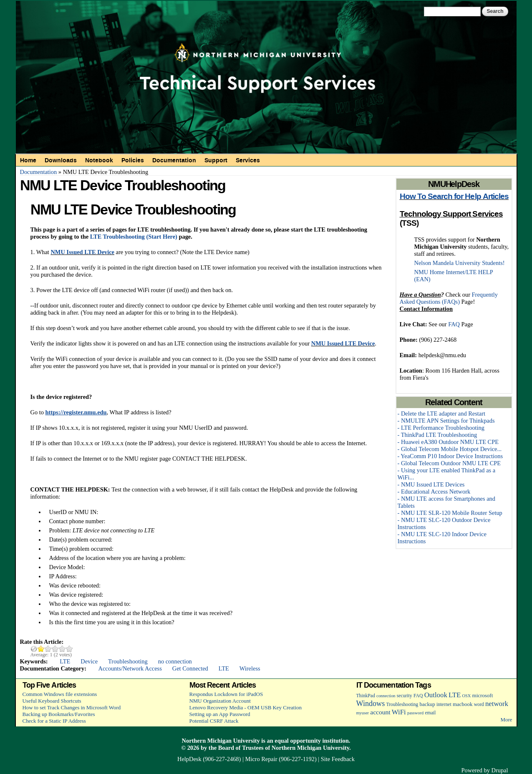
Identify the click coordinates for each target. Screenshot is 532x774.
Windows (371, 703)
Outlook (436, 695)
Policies (133, 160)
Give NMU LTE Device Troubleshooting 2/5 (48, 649)
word (479, 705)
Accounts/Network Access (130, 668)
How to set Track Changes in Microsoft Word (72, 707)
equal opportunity (298, 741)
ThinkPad (366, 696)
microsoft (483, 695)
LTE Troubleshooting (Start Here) (134, 237)
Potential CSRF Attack (214, 721)
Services (248, 160)
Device (89, 661)
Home (28, 160)
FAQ (454, 324)
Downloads (61, 160)
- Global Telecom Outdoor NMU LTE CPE (449, 463)
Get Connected (190, 668)
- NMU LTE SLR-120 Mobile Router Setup (450, 513)
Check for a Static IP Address (54, 721)
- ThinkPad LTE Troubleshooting (437, 435)
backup (427, 704)
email (430, 713)
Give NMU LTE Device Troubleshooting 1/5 (41, 649)
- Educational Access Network (434, 492)
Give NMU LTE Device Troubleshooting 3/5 (55, 649)
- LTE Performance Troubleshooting (441, 428)
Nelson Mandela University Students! (460, 263)
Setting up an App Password (220, 714)
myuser (363, 713)
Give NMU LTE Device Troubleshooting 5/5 (69, 649)
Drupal (500, 770)
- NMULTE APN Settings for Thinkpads (446, 421)
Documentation (174, 160)
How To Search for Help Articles (454, 197)
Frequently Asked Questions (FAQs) (449, 298)
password (415, 713)
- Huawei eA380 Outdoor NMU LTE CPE (448, 442)
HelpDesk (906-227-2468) (209, 759)
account (380, 712)
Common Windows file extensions (60, 694)
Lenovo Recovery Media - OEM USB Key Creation (246, 707)
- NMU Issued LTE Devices (431, 484)
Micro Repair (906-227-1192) (281, 759)
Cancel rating (34, 649)
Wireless (250, 668)
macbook (463, 704)
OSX (467, 696)
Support (216, 160)
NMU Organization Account (220, 701)
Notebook (99, 160)
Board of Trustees (241, 748)
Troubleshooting (128, 661)
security (405, 696)
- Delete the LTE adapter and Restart (441, 413)
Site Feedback (338, 759)
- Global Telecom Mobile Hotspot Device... (450, 449)
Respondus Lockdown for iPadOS (226, 694)
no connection (175, 661)
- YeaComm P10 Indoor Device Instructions (450, 456)
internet (444, 705)
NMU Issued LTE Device (82, 252)
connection (386, 696)
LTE (65, 661)
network (497, 704)
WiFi (399, 712)
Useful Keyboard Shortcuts (52, 701)
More (506, 720)
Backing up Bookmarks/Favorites (59, 714)
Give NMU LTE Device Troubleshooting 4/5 (62, 649)
